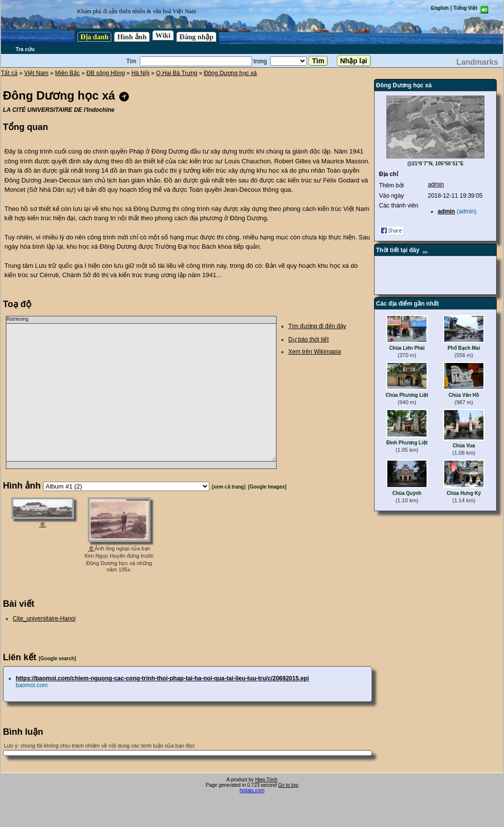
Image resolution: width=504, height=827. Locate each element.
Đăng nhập (197, 37)
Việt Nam (36, 73)
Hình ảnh (132, 37)
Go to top (288, 785)
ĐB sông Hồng (105, 73)
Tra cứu (25, 49)
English (440, 8)
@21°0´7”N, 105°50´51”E (435, 164)
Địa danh (94, 37)
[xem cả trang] (229, 487)
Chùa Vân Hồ (464, 395)
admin (436, 184)
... (425, 250)
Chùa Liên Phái (407, 348)
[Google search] (57, 659)
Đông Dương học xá (230, 73)
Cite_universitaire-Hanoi (44, 619)
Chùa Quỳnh (407, 493)
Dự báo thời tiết (309, 339)
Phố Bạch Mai (464, 348)
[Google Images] (267, 487)
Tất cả (9, 73)
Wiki (163, 35)
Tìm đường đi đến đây (317, 326)
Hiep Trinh (266, 780)
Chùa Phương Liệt (407, 395)
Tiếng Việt (465, 8)
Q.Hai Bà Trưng (176, 73)
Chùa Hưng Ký (464, 493)
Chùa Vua (464, 446)
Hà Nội (140, 73)
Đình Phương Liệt (407, 443)
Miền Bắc (67, 73)
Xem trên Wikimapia (315, 352)
